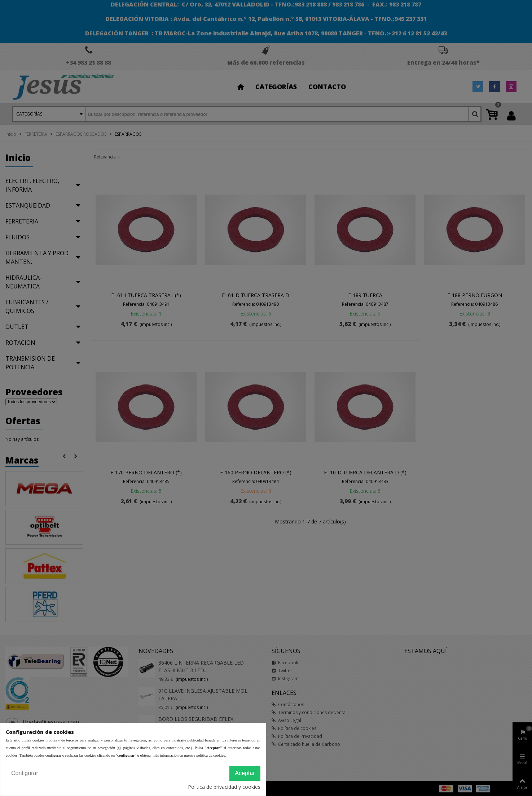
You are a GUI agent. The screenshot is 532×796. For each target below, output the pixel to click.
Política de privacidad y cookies (224, 787)
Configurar (25, 773)
